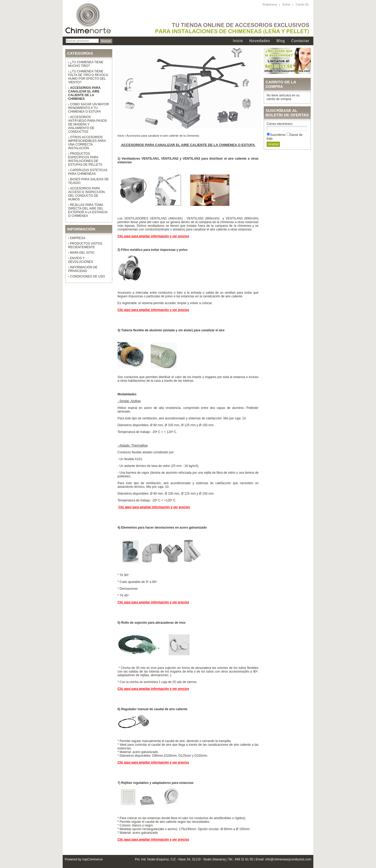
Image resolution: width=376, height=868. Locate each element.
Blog (281, 41)
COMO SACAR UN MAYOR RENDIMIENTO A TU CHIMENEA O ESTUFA (89, 108)
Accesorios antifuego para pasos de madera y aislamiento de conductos (87, 124)
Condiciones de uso (87, 276)
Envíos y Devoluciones (81, 260)
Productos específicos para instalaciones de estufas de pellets (85, 159)
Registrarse (270, 4)
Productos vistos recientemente (85, 245)
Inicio (238, 41)
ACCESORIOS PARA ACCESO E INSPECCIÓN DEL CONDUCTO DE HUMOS (86, 194)
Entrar (286, 4)
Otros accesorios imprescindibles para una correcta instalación (87, 143)
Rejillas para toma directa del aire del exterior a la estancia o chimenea (88, 210)
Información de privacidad (83, 269)
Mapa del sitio (82, 253)
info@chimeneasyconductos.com (288, 859)
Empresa (78, 238)
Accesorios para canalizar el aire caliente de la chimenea (84, 93)
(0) (307, 4)
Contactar (300, 41)
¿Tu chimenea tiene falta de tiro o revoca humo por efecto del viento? (88, 77)
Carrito (300, 4)
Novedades (260, 41)
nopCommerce (93, 859)
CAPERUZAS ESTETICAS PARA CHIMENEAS (88, 172)
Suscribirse (278, 135)
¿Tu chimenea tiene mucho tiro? (86, 64)
